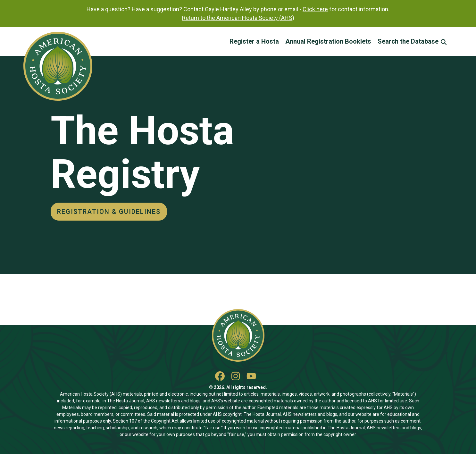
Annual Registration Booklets (328, 41)
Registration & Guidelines (109, 212)
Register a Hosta (254, 41)
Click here (315, 9)
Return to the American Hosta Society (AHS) (238, 18)
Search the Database (412, 41)
